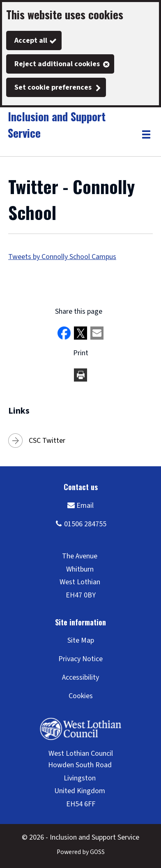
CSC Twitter (47, 441)
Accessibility (80, 677)
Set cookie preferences (53, 87)
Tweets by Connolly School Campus (62, 257)
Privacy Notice (80, 659)
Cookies (81, 696)
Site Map (81, 640)
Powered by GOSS (81, 852)
